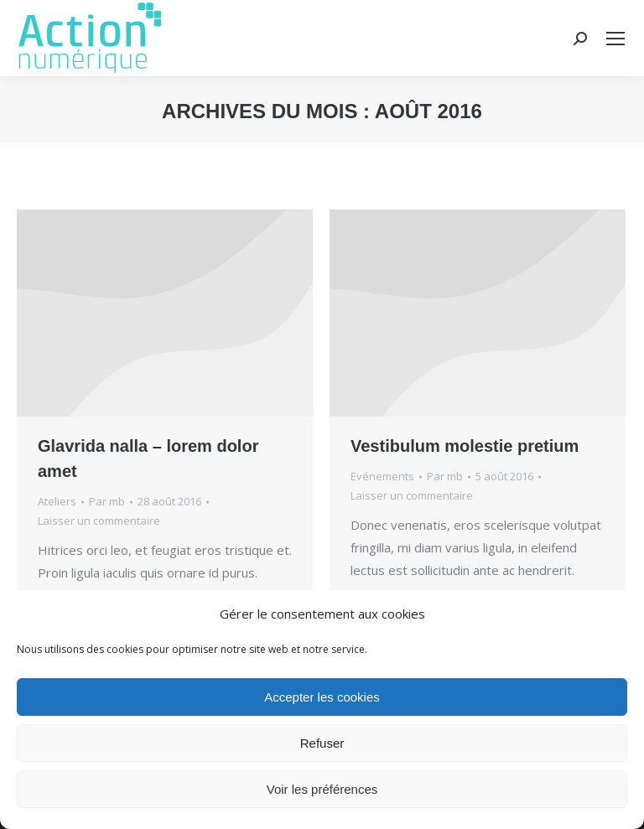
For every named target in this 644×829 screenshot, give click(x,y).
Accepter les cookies (322, 697)
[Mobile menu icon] (615, 39)
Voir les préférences (322, 789)
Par (107, 501)
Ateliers (57, 501)
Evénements (382, 476)
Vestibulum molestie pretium (465, 446)
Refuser (322, 743)
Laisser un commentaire (99, 521)
